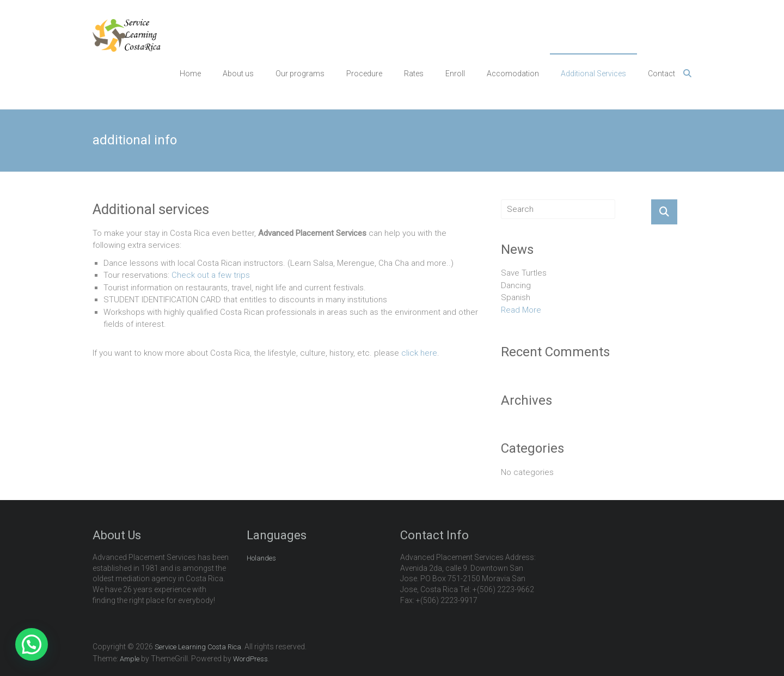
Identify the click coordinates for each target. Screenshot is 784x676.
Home (190, 74)
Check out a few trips (211, 275)
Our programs (300, 74)
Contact (661, 74)
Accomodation (513, 74)
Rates (414, 74)
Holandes (261, 558)
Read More (521, 310)
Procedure (364, 74)
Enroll (455, 74)
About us (238, 74)
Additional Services (593, 74)
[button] (32, 644)
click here (419, 353)
